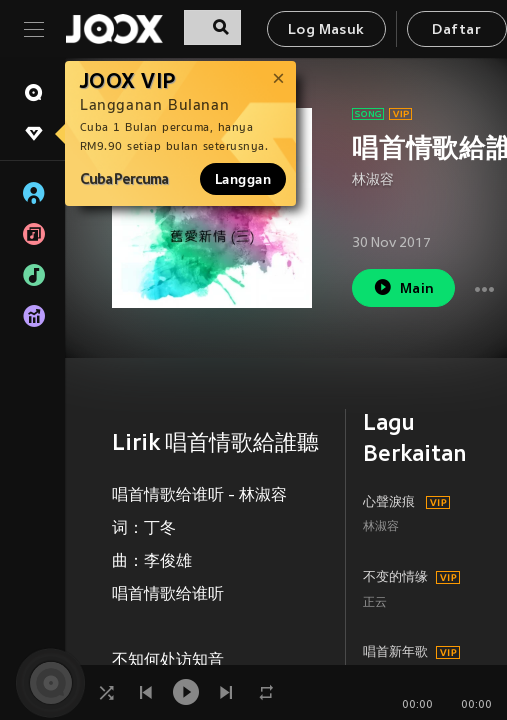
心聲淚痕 (389, 503)
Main (403, 287)
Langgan (243, 179)
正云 (375, 603)
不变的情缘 (395, 578)
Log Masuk (326, 30)
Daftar (456, 30)
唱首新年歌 (395, 653)
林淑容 (373, 180)
